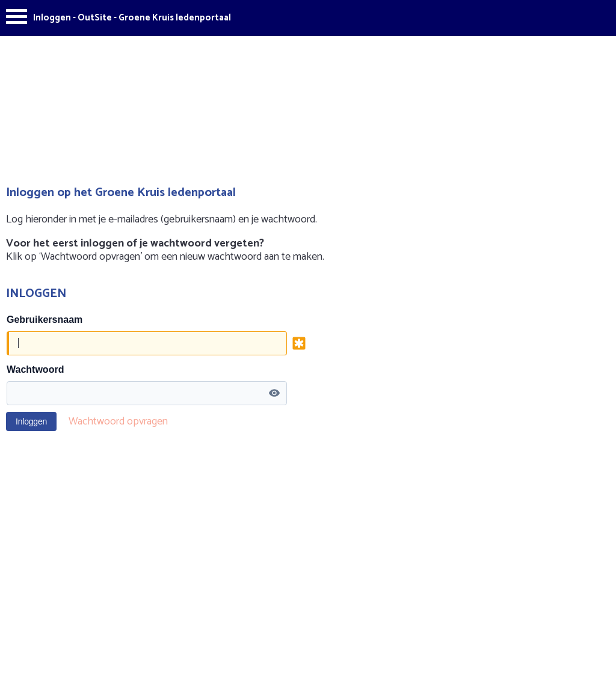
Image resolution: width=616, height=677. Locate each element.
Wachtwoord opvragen (118, 421)
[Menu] (17, 20)
